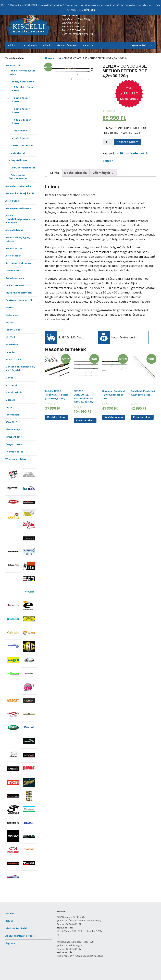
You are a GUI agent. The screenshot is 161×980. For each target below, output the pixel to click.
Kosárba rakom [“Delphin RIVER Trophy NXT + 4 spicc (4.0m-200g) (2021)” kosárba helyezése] (56, 417)
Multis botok (18, 153)
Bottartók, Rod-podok (18, 263)
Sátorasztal (12, 415)
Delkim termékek (15, 285)
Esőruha (10, 308)
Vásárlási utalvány (16, 459)
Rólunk (47, 45)
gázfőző (10, 337)
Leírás (54, 173)
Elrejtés (90, 10)
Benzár (108, 161)
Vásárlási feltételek (67, 45)
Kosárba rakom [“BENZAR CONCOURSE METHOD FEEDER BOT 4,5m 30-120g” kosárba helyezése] (85, 420)
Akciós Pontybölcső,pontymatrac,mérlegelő (21, 219)
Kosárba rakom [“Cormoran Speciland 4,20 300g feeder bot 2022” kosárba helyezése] (114, 417)
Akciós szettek (14, 248)
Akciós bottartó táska (18, 186)
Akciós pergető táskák (18, 208)
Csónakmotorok (15, 278)
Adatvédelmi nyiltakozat (20, 936)
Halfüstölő (12, 345)
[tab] (54, 173)
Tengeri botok (14, 444)
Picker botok (21, 131)
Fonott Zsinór (13, 330)
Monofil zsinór (14, 392)
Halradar (10, 352)
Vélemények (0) (103, 173)
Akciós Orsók (13, 201)
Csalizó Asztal (13, 271)
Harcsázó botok (20, 138)
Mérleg (9, 378)
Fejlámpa (10, 322)
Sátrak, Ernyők (14, 429)
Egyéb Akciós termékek (18, 293)
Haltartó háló (13, 359)
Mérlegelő (11, 385)
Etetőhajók (12, 315)
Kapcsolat (88, 45)
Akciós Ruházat (14, 230)
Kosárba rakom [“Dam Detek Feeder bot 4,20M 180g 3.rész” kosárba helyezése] (142, 417)
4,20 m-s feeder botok (132, 153)
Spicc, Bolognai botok (23, 168)
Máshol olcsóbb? (76, 173)
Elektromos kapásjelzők (19, 300)
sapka (9, 407)
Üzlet (58, 58)
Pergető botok (19, 160)
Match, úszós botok (22, 145)
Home (49, 58)
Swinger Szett (14, 437)
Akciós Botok (13, 65)
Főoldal (12, 45)
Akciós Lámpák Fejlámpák (20, 193)
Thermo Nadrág (14, 452)
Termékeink (29, 45)
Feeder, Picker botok (22, 82)
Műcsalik (10, 400)
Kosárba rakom (128, 142)
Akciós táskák (13, 256)
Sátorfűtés (12, 422)
